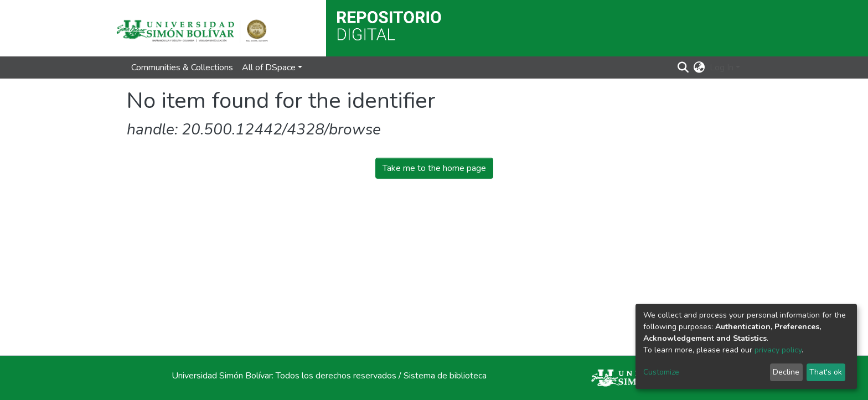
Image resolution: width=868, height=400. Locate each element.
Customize (661, 372)
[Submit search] (683, 67)
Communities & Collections (182, 67)
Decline (786, 372)
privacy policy (778, 350)
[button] (699, 67)
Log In (722, 67)
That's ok (826, 372)
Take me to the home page (434, 168)
